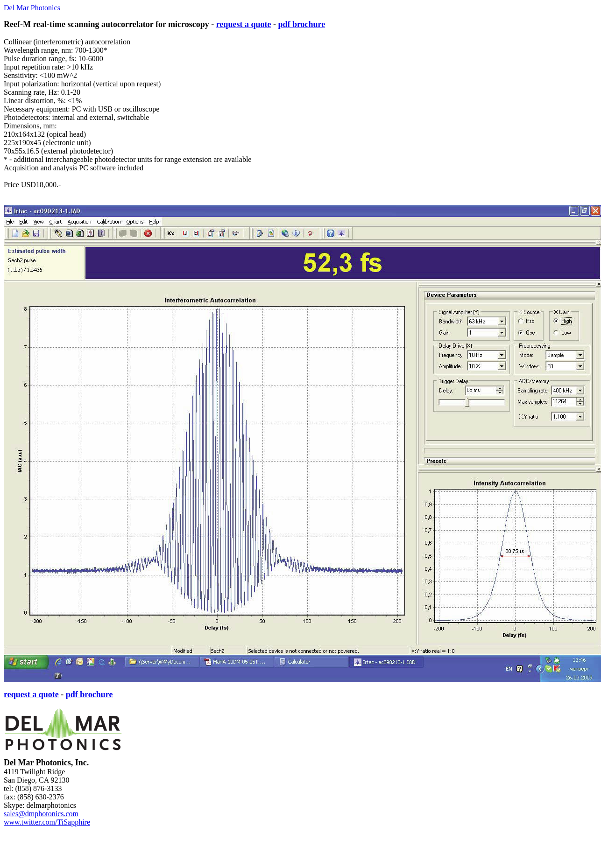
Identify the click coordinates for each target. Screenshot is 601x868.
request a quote (244, 24)
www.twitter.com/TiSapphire (47, 822)
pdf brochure (301, 24)
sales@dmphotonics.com (41, 814)
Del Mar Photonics (32, 8)
